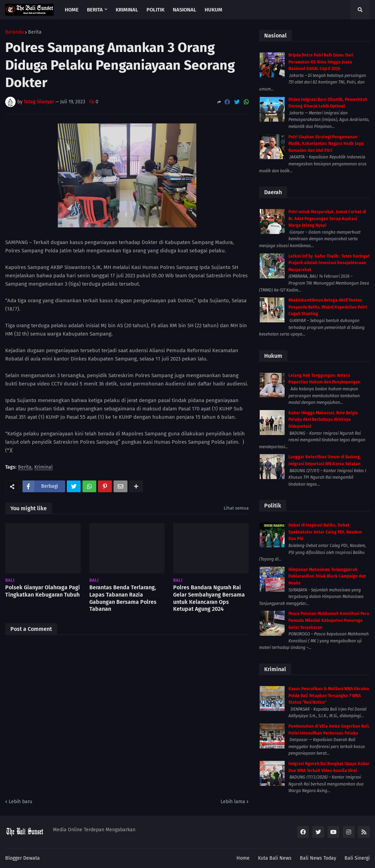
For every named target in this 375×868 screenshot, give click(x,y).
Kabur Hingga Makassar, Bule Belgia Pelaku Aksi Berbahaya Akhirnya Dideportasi (323, 420)
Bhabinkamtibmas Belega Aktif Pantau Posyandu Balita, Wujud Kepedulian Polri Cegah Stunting (328, 307)
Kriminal (43, 467)
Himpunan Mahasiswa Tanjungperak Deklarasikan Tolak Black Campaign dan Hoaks (327, 576)
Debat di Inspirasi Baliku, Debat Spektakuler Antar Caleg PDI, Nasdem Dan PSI (325, 532)
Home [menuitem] (72, 10)
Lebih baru (20, 802)
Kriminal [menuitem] (127, 10)
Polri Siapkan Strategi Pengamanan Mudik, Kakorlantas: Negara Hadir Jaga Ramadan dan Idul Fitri (326, 144)
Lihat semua (236, 508)
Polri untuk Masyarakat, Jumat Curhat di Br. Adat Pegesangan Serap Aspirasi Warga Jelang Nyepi (327, 219)
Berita (35, 32)
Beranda (15, 32)
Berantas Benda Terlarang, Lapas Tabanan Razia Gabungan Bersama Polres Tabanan (123, 598)
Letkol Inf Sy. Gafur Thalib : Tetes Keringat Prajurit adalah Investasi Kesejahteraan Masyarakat (329, 263)
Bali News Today (318, 858)
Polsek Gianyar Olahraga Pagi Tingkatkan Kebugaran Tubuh (43, 591)
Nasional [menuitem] (185, 10)
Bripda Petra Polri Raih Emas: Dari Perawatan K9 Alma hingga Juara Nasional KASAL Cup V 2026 (321, 62)
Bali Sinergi (357, 858)
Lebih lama (233, 802)
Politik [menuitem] (155, 10)
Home (243, 858)
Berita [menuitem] (95, 10)
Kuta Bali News (275, 858)
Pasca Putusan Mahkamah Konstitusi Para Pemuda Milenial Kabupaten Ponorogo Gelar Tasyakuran (329, 620)
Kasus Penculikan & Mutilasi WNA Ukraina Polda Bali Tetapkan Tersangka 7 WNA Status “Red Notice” (329, 696)
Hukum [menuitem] (213, 10)
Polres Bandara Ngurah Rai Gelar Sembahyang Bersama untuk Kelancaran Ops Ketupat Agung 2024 (209, 598)
